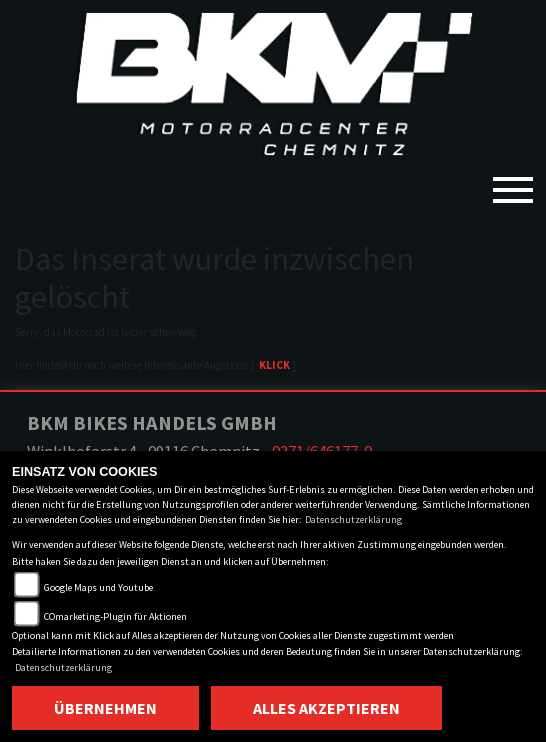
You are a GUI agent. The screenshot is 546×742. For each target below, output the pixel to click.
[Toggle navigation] (513, 182)
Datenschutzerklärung (353, 519)
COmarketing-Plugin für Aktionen (115, 616)
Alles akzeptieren (326, 708)
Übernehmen (105, 708)
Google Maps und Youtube (98, 587)
